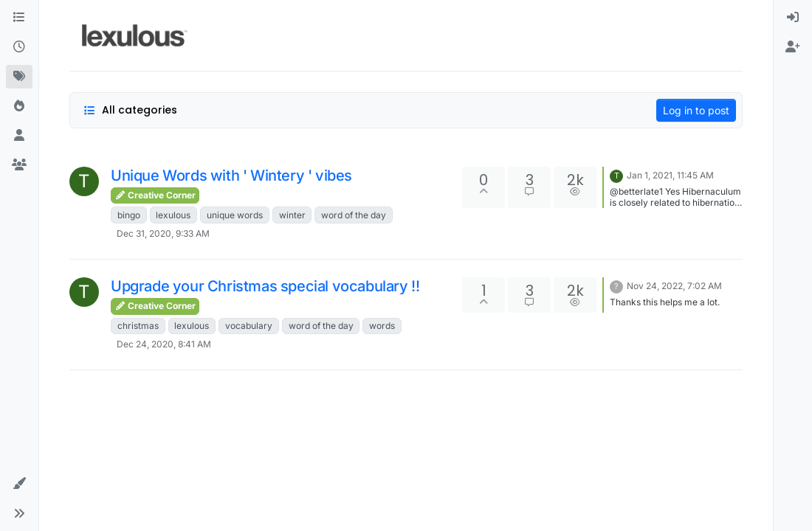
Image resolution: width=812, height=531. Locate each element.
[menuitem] (793, 18)
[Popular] (19, 106)
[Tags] (19, 77)
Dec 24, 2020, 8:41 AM (164, 344)
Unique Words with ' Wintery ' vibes (231, 176)
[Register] (793, 47)
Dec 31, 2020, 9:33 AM (163, 233)
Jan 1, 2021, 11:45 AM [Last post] (670, 175)
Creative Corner (155, 195)
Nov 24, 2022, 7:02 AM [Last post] (674, 286)
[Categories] (19, 18)
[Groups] (19, 165)
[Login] (793, 18)
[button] (19, 484)
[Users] (19, 136)
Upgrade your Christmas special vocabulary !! (265, 286)
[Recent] (19, 47)
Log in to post (696, 110)
